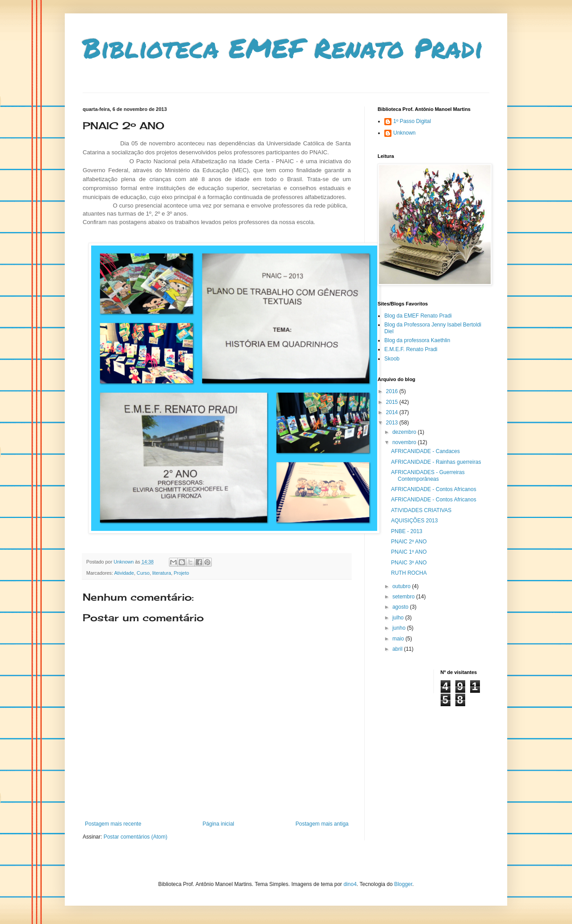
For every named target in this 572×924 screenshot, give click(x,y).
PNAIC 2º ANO (409, 542)
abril (398, 649)
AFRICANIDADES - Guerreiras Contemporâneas (428, 475)
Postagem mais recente (113, 824)
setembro (404, 597)
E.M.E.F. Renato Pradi (411, 349)
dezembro (405, 432)
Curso (143, 573)
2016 (393, 391)
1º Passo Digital (412, 121)
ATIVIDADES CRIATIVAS (421, 510)
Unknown (404, 133)
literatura (162, 573)
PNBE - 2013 (407, 531)
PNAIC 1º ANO (409, 552)
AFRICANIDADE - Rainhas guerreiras (436, 462)
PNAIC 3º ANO (409, 563)
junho (400, 628)
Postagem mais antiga (322, 824)
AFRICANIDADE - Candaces (425, 451)
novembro (405, 442)
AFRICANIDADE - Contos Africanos (434, 489)
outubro (402, 586)
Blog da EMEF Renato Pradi (418, 316)
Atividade (124, 573)
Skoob (392, 359)
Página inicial (218, 824)
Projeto (181, 573)
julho (399, 618)
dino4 (350, 884)
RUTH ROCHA (409, 573)
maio (399, 639)
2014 (393, 412)
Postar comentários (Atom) (136, 837)
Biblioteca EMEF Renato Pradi (283, 47)
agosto (401, 607)
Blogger (403, 884)
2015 (393, 402)
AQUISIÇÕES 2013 (414, 521)
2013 (393, 423)
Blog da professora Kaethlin (417, 340)
